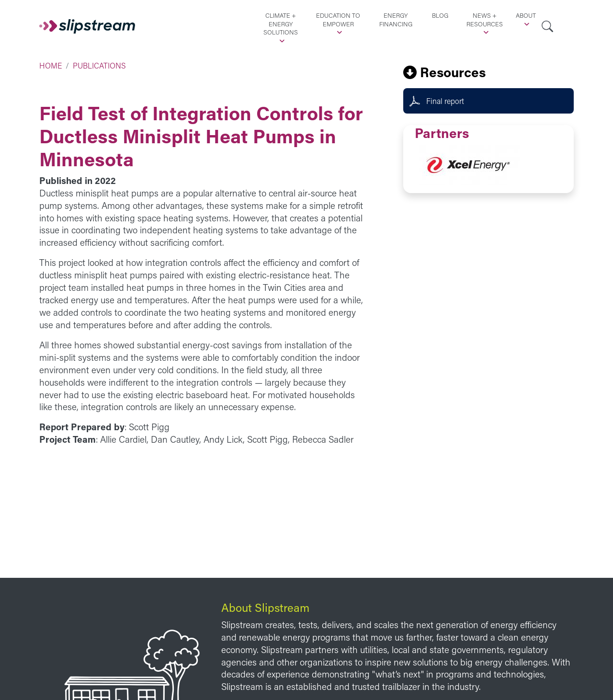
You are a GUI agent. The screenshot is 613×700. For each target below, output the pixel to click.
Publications (99, 65)
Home (51, 65)
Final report (445, 101)
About (526, 15)
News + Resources (485, 20)
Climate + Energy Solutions (281, 24)
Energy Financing (396, 20)
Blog (440, 15)
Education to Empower (338, 20)
